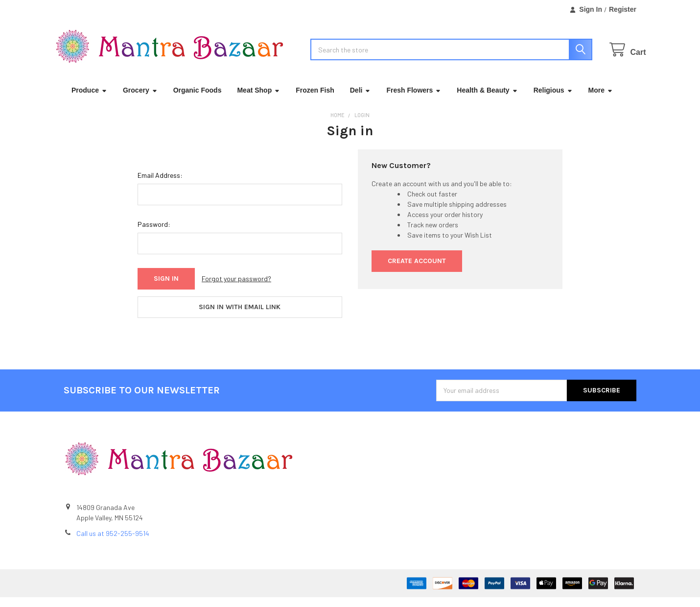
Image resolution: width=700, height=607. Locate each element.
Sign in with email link (240, 317)
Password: (154, 234)
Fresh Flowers (414, 100)
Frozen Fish (315, 100)
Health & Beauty (487, 100)
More (601, 100)
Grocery (140, 100)
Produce (89, 100)
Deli (361, 100)
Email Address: (160, 185)
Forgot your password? (236, 288)
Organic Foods (198, 100)
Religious (553, 100)
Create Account (417, 271)
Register (623, 9)
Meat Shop (258, 100)
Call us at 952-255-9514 (113, 543)
